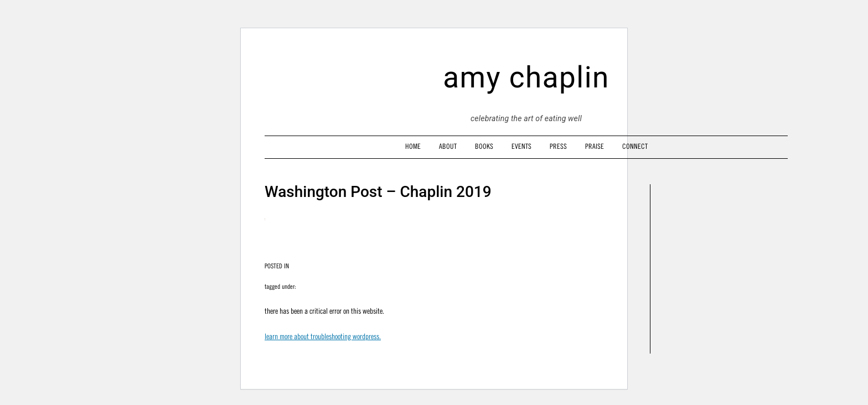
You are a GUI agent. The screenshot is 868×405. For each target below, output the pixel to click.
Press (558, 146)
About (448, 146)
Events (521, 146)
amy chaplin (526, 77)
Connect (635, 146)
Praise (595, 146)
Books (484, 146)
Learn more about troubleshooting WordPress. (323, 336)
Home (413, 146)
